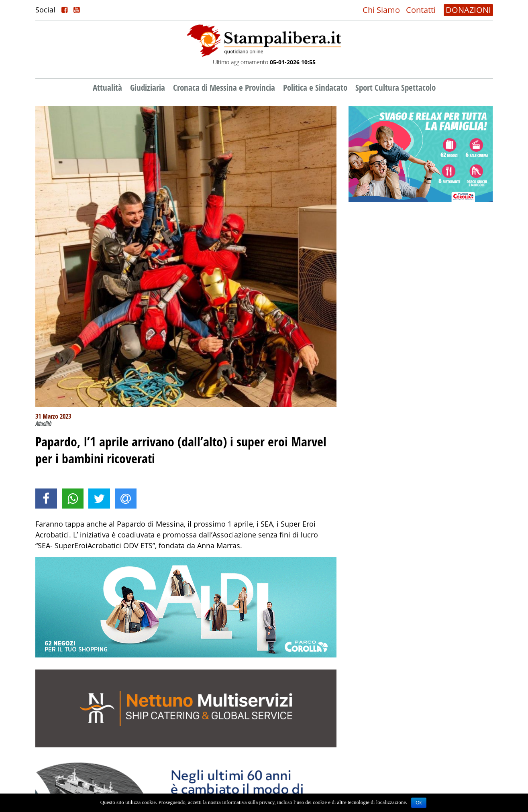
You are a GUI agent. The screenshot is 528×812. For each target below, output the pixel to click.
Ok (419, 803)
